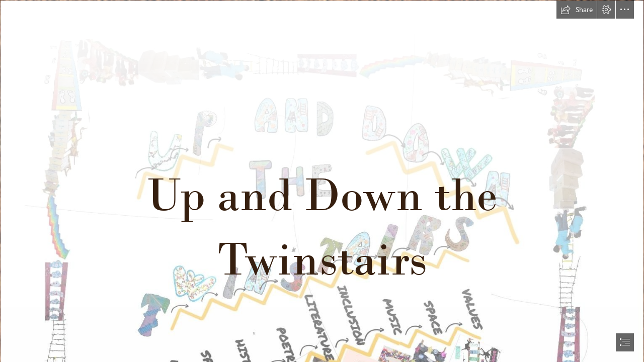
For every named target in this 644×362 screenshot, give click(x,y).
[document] (322, 181)
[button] (577, 10)
